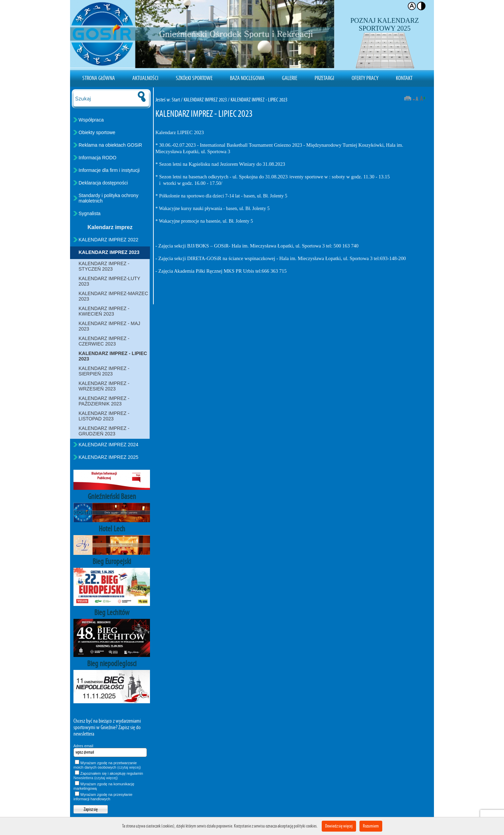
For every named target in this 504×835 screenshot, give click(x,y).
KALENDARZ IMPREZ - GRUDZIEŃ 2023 (104, 431)
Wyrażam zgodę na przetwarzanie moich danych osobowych (107, 765)
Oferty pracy (365, 78)
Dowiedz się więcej (339, 826)
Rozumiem (371, 826)
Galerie (290, 78)
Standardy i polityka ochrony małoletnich (108, 198)
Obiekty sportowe (97, 132)
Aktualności (145, 78)
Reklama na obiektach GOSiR (110, 145)
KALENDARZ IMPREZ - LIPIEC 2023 (113, 356)
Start (176, 100)
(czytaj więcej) (129, 767)
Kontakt (404, 78)
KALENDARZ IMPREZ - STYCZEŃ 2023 (104, 266)
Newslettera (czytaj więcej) (96, 778)
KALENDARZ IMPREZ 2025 (108, 457)
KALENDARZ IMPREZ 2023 (109, 252)
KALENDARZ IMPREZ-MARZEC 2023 (113, 296)
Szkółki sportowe (194, 78)
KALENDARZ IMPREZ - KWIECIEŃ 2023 (104, 311)
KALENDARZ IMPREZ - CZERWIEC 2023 (104, 341)
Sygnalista (90, 213)
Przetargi (324, 78)
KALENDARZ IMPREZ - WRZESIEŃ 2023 (104, 386)
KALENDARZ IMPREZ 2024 (108, 445)
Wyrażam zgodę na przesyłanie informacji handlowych (103, 797)
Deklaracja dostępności (103, 183)
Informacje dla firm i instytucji (109, 170)
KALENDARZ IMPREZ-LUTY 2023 (109, 281)
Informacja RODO (97, 158)
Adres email (83, 746)
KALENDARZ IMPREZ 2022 (108, 240)
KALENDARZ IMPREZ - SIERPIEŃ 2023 (104, 371)
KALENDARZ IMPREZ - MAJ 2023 (109, 326)
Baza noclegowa (247, 78)
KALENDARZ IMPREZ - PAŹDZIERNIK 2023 (104, 401)
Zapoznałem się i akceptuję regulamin (108, 776)
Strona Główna (99, 78)
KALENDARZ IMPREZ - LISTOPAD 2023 (104, 416)
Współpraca (91, 120)
